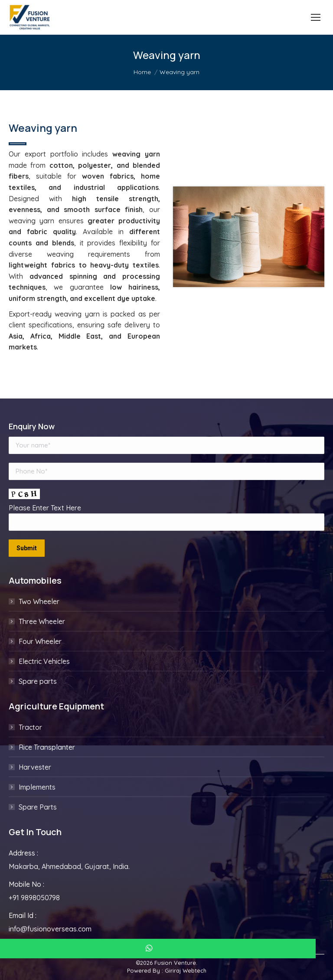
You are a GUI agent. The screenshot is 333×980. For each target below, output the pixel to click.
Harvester (35, 767)
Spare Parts (38, 807)
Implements (37, 787)
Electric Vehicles (44, 661)
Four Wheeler (40, 641)
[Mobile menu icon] (316, 17)
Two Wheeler (39, 601)
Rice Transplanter (47, 747)
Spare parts (38, 681)
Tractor (30, 727)
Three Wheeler (42, 621)
